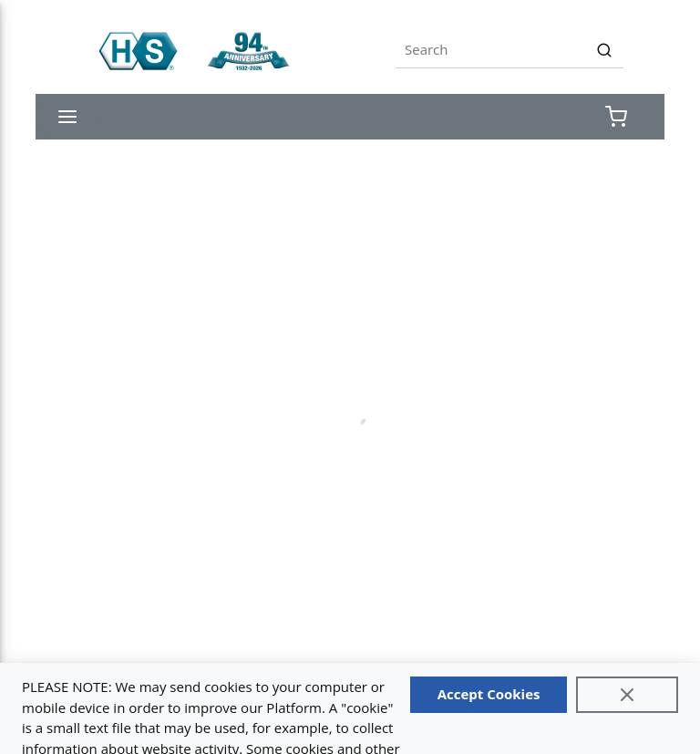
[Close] (627, 695)
